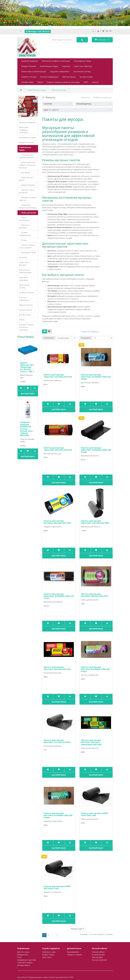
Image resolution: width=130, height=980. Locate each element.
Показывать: (86, 338)
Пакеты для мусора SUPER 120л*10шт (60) (94, 814)
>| (57, 935)
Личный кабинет (98, 952)
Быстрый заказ (28, 394)
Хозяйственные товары (49, 66)
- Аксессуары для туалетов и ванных (26, 156)
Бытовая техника (86, 77)
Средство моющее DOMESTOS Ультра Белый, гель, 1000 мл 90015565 (27, 429)
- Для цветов (25, 173)
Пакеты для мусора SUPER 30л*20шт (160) (57, 887)
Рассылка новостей (99, 960)
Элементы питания (29, 77)
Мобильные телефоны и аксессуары (56, 61)
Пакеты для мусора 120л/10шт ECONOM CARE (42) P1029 (96, 377)
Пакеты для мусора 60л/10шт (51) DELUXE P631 (57, 741)
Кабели (40, 82)
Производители (73, 952)
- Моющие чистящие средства (28, 199)
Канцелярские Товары (83, 61)
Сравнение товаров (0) (90, 332)
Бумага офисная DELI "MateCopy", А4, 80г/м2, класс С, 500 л (27, 367)
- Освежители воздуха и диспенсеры (28, 206)
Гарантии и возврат (25, 963)
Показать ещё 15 (77, 929)
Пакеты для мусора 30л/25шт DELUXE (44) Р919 (94, 595)
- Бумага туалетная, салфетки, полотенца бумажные (27, 165)
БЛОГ (86, 82)
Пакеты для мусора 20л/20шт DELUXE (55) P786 (57, 522)
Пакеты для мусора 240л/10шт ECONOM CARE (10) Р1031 (59, 596)
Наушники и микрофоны (60, 72)
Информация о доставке (27, 960)
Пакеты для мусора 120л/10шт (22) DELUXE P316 (58, 376)
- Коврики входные (27, 185)
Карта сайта (47, 957)
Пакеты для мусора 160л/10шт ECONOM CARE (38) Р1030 (96, 450)
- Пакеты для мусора (28, 213)
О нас (19, 957)
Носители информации (49, 77)
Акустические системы (82, 72)
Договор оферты (24, 965)
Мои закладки (97, 957)
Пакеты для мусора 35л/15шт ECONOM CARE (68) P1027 (95, 669)
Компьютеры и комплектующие (34, 72)
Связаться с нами (49, 952)
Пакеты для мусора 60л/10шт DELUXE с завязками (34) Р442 (91, 742)
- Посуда (23, 240)
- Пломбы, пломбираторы (25, 234)
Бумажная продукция (30, 61)
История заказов (98, 955)
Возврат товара (48, 955)
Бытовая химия (27, 82)
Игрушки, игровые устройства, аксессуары (63, 82)
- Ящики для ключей (27, 253)
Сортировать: (49, 338)
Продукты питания (29, 66)
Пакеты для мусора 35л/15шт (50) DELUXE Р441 (57, 668)
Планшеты (66, 66)
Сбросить (85, 97)
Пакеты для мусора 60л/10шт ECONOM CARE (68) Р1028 (58, 815)
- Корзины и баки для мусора (26, 191)
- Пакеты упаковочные (24, 219)
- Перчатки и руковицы (25, 226)
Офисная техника (69, 77)
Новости (95, 82)
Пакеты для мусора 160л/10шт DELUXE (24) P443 (58, 449)
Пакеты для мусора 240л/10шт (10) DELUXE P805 (95, 522)
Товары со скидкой (74, 955)
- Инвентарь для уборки (26, 179)
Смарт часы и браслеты (83, 66)
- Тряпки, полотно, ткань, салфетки (27, 246)
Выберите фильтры (102, 97)
